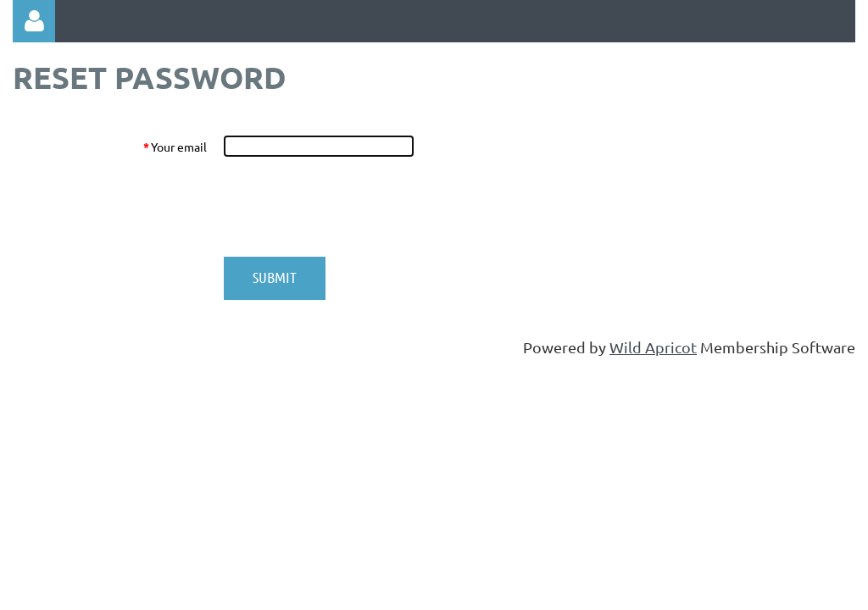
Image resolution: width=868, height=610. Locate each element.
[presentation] (352, 207)
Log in (34, 21)
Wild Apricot (653, 347)
